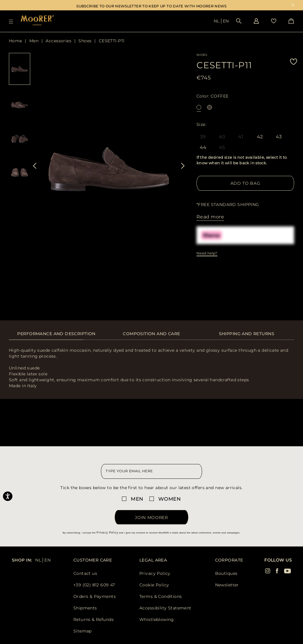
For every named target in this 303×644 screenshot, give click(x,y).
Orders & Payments (95, 596)
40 (222, 137)
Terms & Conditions (161, 596)
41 (241, 137)
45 (222, 147)
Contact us (85, 573)
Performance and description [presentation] (56, 334)
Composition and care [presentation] (151, 334)
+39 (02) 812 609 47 (94, 585)
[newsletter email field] (151, 471)
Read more (210, 217)
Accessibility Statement (165, 608)
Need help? (207, 253)
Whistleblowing (157, 619)
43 (279, 137)
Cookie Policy (154, 585)
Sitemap (83, 631)
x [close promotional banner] (293, 5)
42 (260, 137)
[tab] (56, 337)
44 (203, 148)
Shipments (85, 608)
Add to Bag (245, 183)
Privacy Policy (107, 532)
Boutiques (226, 573)
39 (203, 137)
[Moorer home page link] (37, 21)
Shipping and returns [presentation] (247, 334)
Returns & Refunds (94, 619)
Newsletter (227, 585)
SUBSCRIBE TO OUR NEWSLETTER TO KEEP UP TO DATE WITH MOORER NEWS (151, 6)
